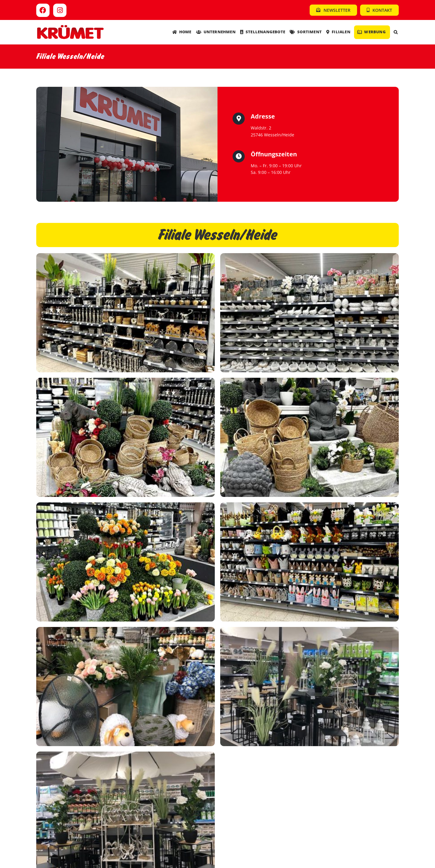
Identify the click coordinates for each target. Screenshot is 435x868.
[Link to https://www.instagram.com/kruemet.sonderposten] (60, 10)
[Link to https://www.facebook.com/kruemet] (43, 10)
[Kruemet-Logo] (70, 26)
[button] (396, 32)
